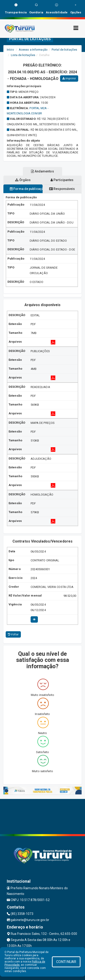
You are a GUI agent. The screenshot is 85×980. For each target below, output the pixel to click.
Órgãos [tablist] (23, 180)
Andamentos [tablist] (42, 171)
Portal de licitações (64, 50)
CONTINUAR (66, 962)
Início (10, 50)
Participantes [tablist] (62, 180)
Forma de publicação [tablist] (26, 189)
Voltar (13, 634)
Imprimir (69, 79)
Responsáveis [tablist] (62, 189)
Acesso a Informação (33, 50)
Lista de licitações (23, 55)
